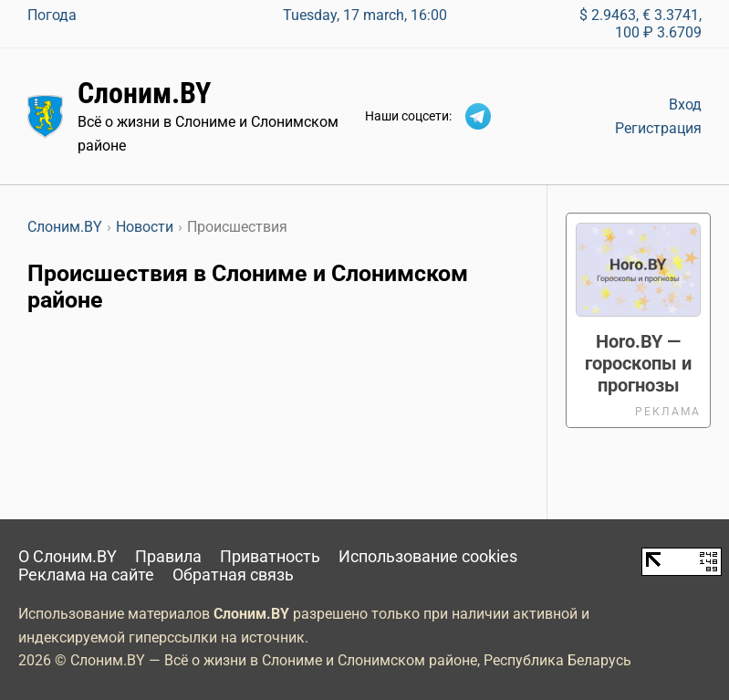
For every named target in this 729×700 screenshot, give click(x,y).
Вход (685, 104)
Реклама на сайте (86, 575)
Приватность (270, 557)
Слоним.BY (144, 93)
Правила (168, 557)
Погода (52, 15)
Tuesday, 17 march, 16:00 (365, 15)
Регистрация (658, 128)
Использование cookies (428, 557)
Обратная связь (233, 575)
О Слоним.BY (68, 557)
